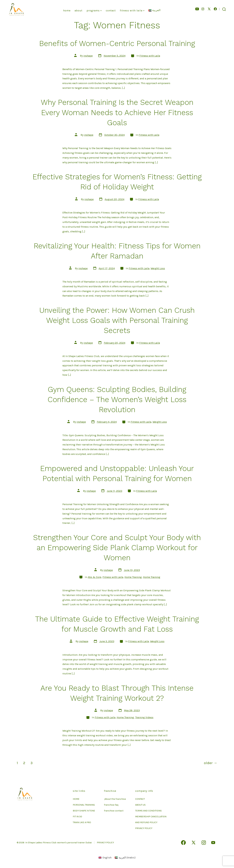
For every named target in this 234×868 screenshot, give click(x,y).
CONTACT (140, 799)
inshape (88, 56)
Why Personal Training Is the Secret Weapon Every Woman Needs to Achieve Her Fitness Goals (117, 112)
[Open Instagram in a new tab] (203, 9)
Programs (94, 10)
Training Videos (144, 717)
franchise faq (111, 805)
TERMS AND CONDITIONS (148, 811)
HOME (76, 799)
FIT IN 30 (77, 817)
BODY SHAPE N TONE (84, 811)
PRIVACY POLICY (144, 828)
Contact (111, 10)
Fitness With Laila (132, 10)
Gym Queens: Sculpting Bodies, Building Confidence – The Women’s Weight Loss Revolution (117, 399)
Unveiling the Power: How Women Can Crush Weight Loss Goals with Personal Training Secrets (117, 320)
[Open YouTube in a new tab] (197, 9)
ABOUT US (140, 805)
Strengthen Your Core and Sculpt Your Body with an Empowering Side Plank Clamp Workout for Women (117, 548)
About (78, 10)
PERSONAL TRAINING (84, 805)
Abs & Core (94, 577)
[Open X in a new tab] (209, 9)
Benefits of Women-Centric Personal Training (117, 43)
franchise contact (114, 811)
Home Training (133, 577)
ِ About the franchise (115, 799)
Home (67, 10)
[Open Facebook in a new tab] (215, 9)
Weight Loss (158, 268)
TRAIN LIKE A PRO (82, 822)
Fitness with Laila (150, 56)
